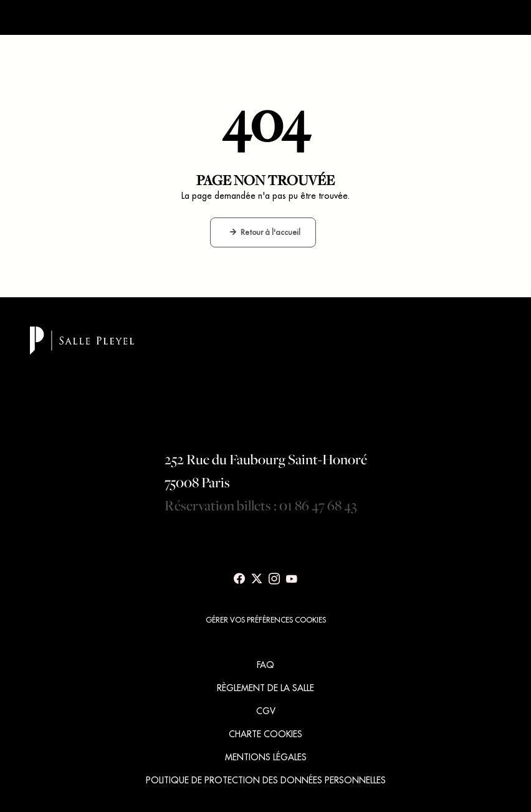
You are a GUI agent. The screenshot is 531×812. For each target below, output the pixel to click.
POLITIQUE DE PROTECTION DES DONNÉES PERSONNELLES (266, 780)
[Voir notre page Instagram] (274, 579)
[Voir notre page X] (257, 579)
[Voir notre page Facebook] (239, 579)
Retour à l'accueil (270, 232)
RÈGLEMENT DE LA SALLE (265, 688)
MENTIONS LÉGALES (266, 757)
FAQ (265, 665)
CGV (266, 711)
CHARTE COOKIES (265, 734)
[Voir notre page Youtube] (292, 579)
